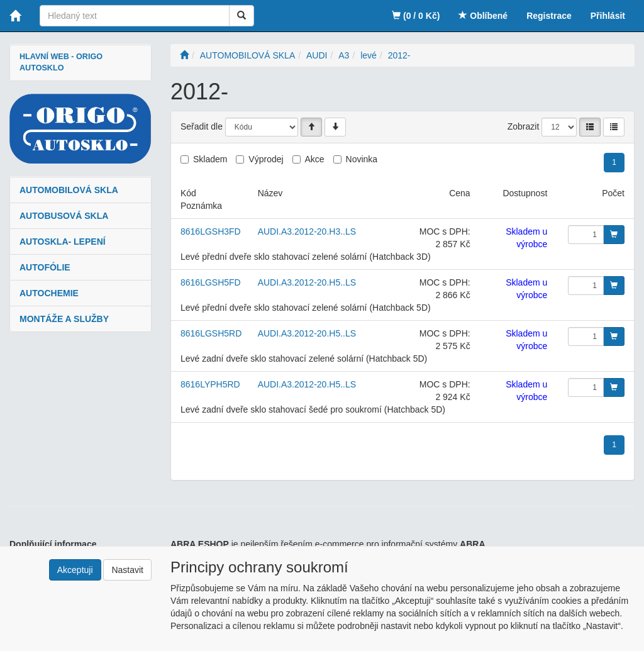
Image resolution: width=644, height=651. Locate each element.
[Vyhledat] (241, 16)
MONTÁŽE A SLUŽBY (64, 319)
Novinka (362, 159)
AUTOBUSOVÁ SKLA (64, 216)
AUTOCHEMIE (49, 293)
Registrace (549, 16)
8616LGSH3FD (211, 231)
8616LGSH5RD (211, 333)
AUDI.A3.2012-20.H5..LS (307, 282)
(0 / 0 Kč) (416, 16)
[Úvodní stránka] (184, 55)
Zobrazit (524, 126)
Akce (315, 159)
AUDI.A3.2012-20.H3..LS (307, 231)
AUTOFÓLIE (45, 267)
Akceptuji (75, 570)
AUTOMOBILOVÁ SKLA (69, 190)
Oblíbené (483, 16)
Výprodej (266, 159)
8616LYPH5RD (210, 384)
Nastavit (127, 570)
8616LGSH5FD (211, 282)
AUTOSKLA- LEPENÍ (63, 242)
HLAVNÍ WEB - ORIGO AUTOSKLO (61, 62)
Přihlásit (608, 16)
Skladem (210, 159)
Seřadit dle (202, 126)
